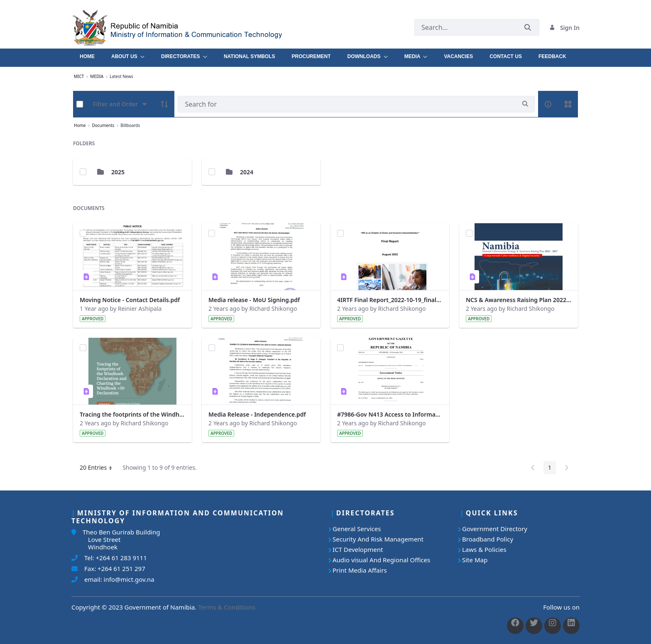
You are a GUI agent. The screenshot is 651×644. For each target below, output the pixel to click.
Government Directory (495, 529)
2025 (118, 172)
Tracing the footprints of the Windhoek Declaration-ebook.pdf (132, 414)
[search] (525, 104)
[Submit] (528, 28)
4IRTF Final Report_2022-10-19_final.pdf (390, 300)
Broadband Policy (488, 539)
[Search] (347, 104)
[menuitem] (87, 54)
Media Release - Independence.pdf (257, 414)
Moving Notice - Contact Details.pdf (130, 300)
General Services (357, 529)
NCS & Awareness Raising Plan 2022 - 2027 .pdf (519, 300)
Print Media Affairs (360, 570)
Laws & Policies (484, 549)
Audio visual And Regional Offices (381, 560)
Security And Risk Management (378, 539)
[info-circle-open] (548, 104)
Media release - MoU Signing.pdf (254, 300)
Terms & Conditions (227, 607)
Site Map (475, 560)
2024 (247, 172)
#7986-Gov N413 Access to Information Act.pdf (390, 414)
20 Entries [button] (99, 469)
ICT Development (358, 549)
